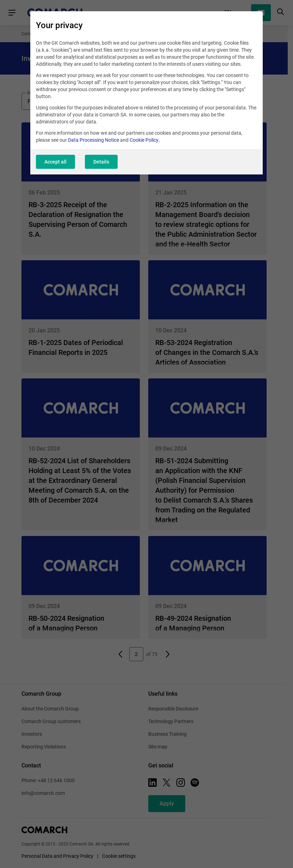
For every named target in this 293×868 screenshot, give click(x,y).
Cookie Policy (144, 140)
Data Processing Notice (93, 140)
